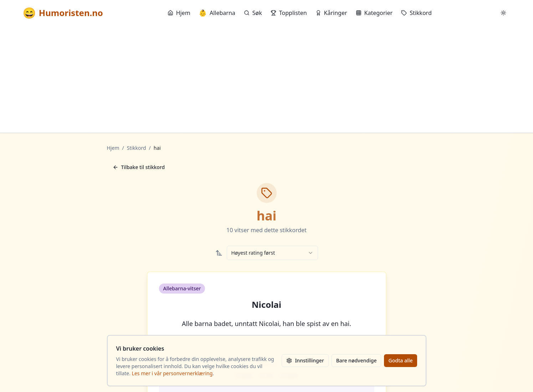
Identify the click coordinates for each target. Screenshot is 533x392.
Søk (253, 13)
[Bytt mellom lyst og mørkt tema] (503, 13)
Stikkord (416, 13)
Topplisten (289, 13)
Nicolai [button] (266, 305)
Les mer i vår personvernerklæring (172, 373)
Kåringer (331, 13)
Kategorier (374, 13)
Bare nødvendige (357, 360)
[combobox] (272, 253)
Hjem (179, 13)
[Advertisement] (267, 79)
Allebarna (217, 13)
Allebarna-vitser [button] (182, 288)
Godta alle (400, 360)
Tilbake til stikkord (139, 167)
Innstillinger (305, 360)
